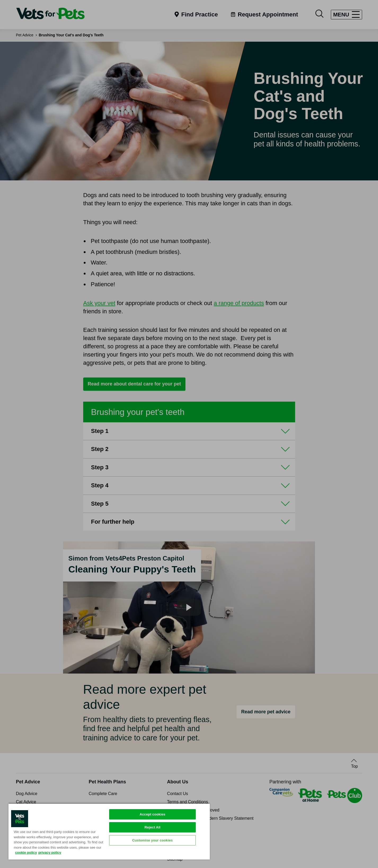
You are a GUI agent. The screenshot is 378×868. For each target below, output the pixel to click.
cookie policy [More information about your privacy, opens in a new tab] (26, 852)
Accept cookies (152, 814)
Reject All (153, 827)
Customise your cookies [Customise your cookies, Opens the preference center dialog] (152, 840)
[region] (109, 831)
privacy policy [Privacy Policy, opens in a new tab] (50, 852)
